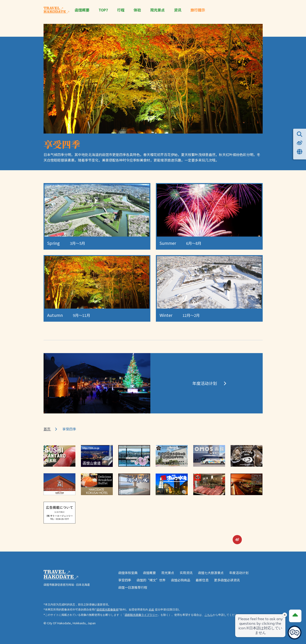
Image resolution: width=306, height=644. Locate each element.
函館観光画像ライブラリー (141, 615)
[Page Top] (295, 616)
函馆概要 (82, 10)
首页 (47, 429)
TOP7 (103, 10)
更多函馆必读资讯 (227, 580)
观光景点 (157, 10)
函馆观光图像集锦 (108, 609)
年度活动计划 (239, 573)
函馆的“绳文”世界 (151, 580)
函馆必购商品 (181, 580)
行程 (121, 10)
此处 (152, 609)
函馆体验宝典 (128, 573)
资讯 (178, 10)
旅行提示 (198, 10)
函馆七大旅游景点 (211, 573)
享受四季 (125, 580)
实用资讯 (186, 573)
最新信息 (202, 580)
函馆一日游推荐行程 (133, 587)
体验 (137, 10)
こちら (209, 615)
